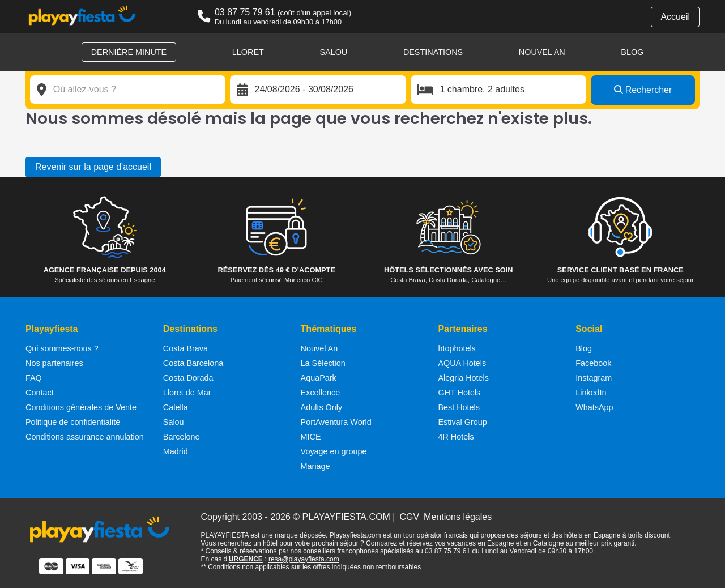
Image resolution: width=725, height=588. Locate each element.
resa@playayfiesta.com (304, 559)
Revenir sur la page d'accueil (93, 167)
